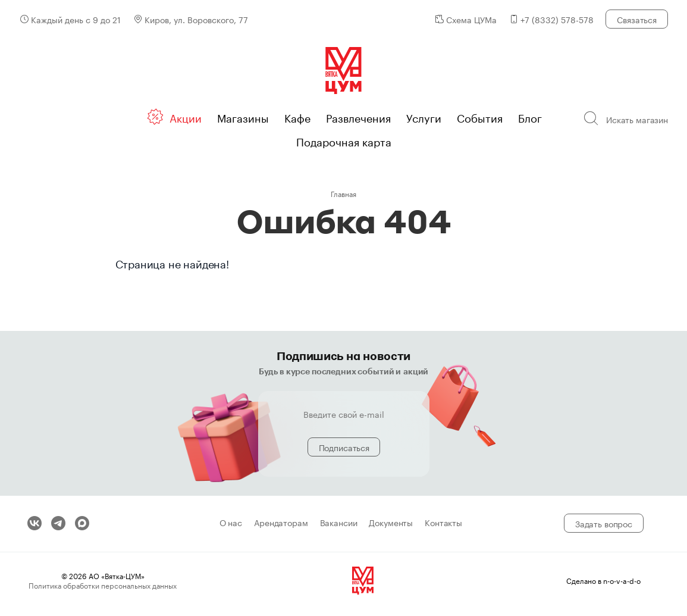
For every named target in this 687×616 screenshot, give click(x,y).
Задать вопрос (604, 523)
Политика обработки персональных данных (103, 585)
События (480, 117)
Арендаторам (281, 523)
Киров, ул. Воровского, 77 (196, 19)
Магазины (243, 117)
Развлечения (358, 117)
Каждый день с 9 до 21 (76, 19)
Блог (530, 117)
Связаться (637, 19)
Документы (391, 523)
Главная (343, 193)
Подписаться (344, 447)
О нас (231, 523)
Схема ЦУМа (471, 19)
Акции (186, 117)
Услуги (424, 117)
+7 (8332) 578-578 (557, 19)
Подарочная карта (344, 140)
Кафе (297, 117)
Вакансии (339, 523)
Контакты (443, 523)
